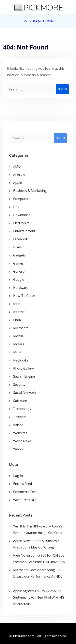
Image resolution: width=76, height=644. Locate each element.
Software (20, 401)
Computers (22, 199)
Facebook (20, 239)
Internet (19, 312)
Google (19, 279)
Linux (17, 320)
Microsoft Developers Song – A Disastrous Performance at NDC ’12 (38, 576)
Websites (20, 433)
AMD (17, 166)
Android (19, 174)
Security (19, 385)
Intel (17, 304)
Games (18, 263)
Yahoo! (18, 449)
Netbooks (21, 360)
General (19, 271)
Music (18, 352)
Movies (19, 344)
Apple (18, 183)
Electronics (21, 223)
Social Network (25, 393)
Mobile (18, 336)
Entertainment (24, 231)
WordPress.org (25, 500)
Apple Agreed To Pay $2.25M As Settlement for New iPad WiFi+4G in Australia (39, 597)
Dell (16, 207)
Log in (18, 476)
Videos (18, 425)
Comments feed (25, 492)
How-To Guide (24, 296)
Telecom (20, 417)
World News (22, 441)
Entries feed (22, 484)
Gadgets (19, 255)
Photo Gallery (24, 368)
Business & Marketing (30, 191)
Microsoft (21, 328)
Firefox (18, 247)
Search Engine (24, 376)
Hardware (21, 288)
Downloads (22, 215)
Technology (22, 409)
